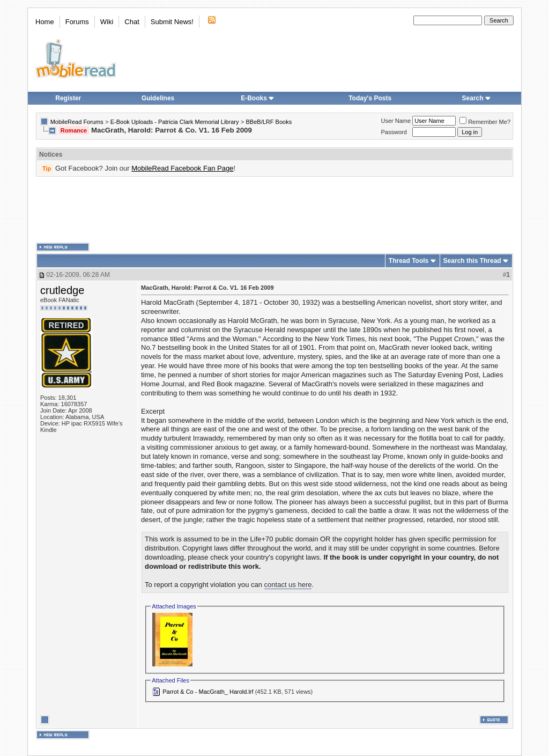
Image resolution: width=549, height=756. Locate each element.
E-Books (258, 98)
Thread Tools (409, 261)
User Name (396, 121)
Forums (77, 22)
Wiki (107, 22)
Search (477, 98)
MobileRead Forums (77, 122)
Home (45, 22)
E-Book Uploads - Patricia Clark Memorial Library (175, 122)
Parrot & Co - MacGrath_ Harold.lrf (208, 692)
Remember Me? (485, 122)
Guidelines (158, 98)
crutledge (62, 290)
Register (68, 98)
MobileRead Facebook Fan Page (182, 168)
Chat (132, 22)
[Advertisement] (274, 210)
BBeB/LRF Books (269, 122)
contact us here (288, 585)
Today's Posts (370, 98)
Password (394, 132)
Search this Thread (472, 261)
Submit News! (172, 22)
